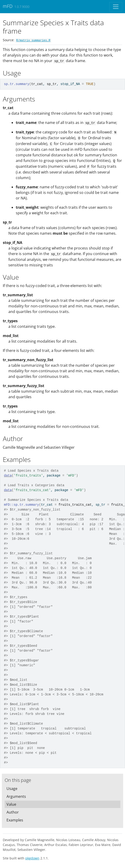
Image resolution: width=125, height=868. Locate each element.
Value (11, 804)
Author (13, 812)
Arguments (16, 796)
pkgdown (32, 858)
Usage (12, 789)
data (8, 476)
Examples (15, 820)
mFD (8, 6)
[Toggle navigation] (116, 7)
